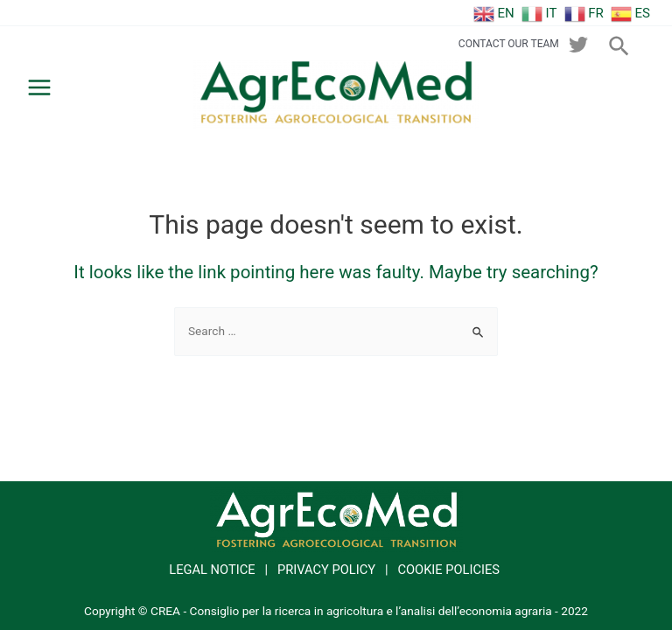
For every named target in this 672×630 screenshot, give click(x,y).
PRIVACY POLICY (326, 570)
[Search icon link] (620, 43)
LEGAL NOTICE (212, 570)
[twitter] (578, 45)
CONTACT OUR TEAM (509, 44)
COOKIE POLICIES (448, 570)
